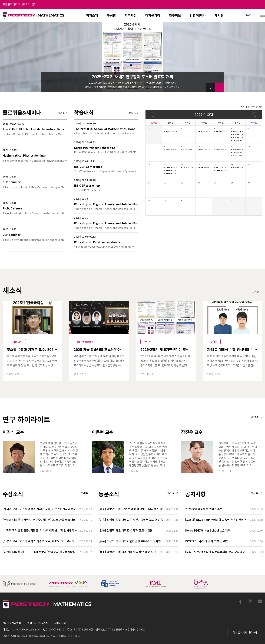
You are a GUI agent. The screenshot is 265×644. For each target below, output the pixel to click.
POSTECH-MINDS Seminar (171, 170)
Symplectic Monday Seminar (171, 131)
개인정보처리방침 (12, 623)
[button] (211, 88)
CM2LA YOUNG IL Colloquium (188, 167)
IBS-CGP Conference (171, 150)
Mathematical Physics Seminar (238, 134)
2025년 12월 (204, 114)
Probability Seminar (221, 131)
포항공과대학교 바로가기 (19, 4)
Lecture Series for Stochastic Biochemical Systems (238, 140)
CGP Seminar (171, 167)
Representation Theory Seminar (205, 131)
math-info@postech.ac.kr (25, 629)
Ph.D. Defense (221, 167)
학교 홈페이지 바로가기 (245, 632)
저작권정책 (60, 623)
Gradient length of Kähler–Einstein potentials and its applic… (238, 131)
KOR (251, 15)
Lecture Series (238, 153)
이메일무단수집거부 (38, 623)
